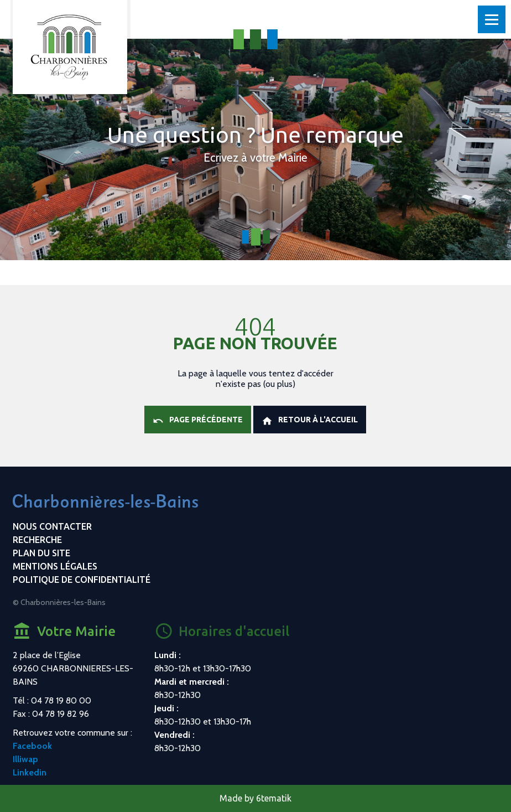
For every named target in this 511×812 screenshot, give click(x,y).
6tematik (274, 798)
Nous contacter (52, 526)
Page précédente (198, 421)
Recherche (37, 540)
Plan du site (41, 553)
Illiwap (25, 759)
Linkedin (30, 772)
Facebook (32, 746)
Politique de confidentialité (82, 580)
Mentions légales (55, 566)
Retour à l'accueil (310, 421)
